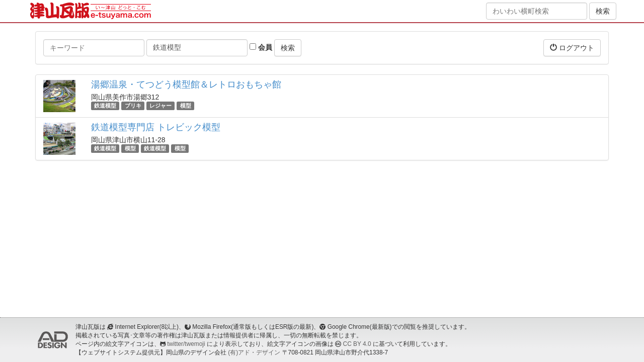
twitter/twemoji (186, 344)
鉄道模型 (105, 106)
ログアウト (572, 48)
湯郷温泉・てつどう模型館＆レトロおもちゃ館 (186, 84)
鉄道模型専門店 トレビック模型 (156, 127)
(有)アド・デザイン (254, 352)
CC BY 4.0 (357, 344)
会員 (261, 47)
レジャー (160, 106)
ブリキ (133, 106)
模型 (186, 106)
